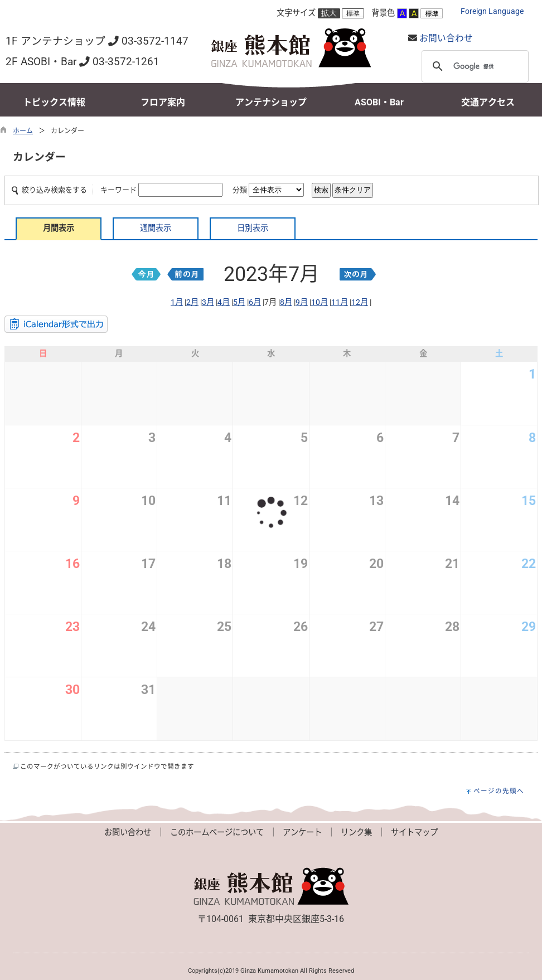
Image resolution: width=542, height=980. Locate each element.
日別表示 (253, 228)
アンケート (302, 833)
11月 (340, 302)
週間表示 (156, 228)
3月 (208, 302)
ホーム (23, 131)
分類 (240, 190)
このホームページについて (217, 833)
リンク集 (356, 833)
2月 (192, 302)
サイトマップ (414, 833)
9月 (302, 302)
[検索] (473, 66)
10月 (320, 302)
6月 (255, 302)
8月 (286, 302)
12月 (360, 302)
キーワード (118, 190)
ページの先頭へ (499, 791)
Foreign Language (492, 11)
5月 (239, 302)
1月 (177, 302)
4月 (224, 302)
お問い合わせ (446, 38)
